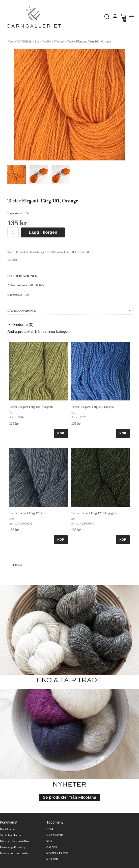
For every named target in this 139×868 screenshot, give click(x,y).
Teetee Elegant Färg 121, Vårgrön (31, 407)
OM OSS (52, 847)
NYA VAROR (55, 835)
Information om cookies (14, 853)
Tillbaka (15, 565)
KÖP (61, 433)
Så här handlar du (10, 835)
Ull (37, 41)
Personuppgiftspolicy (13, 847)
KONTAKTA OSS (57, 853)
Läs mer (12, 260)
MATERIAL (25, 41)
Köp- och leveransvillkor (15, 841)
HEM (50, 829)
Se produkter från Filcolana (69, 797)
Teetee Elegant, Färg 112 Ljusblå (93, 407)
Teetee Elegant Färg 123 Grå (28, 513)
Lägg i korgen (43, 232)
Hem (11, 41)
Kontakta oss (8, 829)
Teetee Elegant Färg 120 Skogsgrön (94, 513)
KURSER (52, 859)
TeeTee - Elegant (54, 41)
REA (49, 841)
